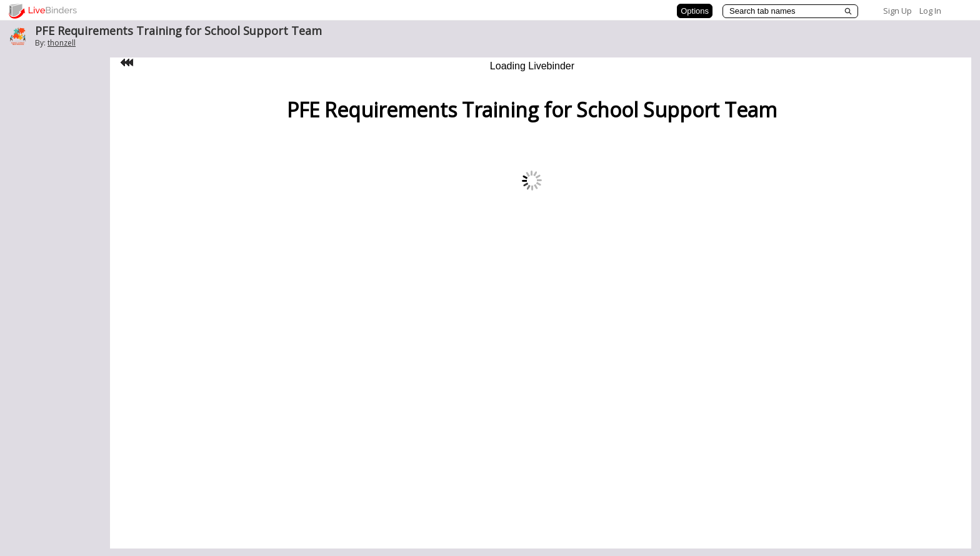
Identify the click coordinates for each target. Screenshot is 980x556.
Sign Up (897, 11)
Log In (930, 11)
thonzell (62, 43)
